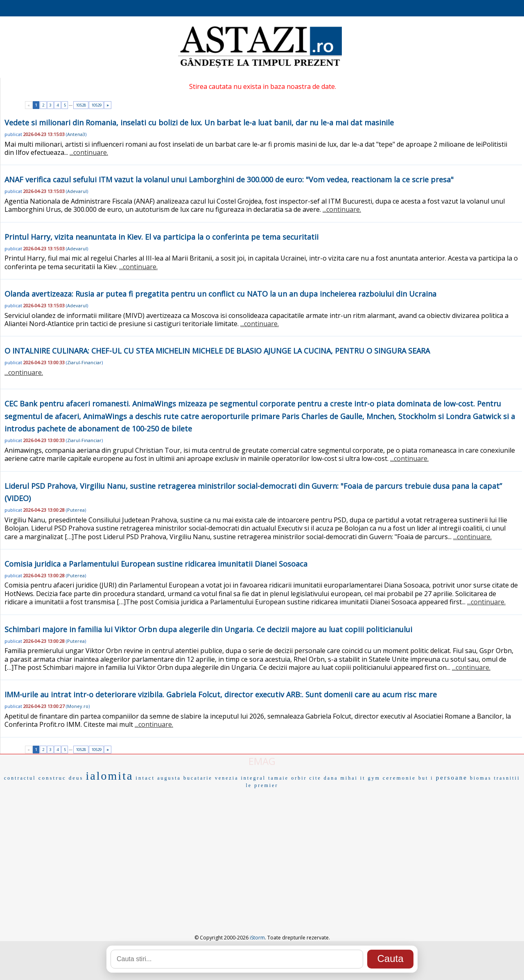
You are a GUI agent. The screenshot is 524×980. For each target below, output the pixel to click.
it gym (370, 778)
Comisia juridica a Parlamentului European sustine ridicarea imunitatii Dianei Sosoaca (156, 564)
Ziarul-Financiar (84, 362)
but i (426, 778)
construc (52, 778)
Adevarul (77, 191)
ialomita (110, 776)
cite (315, 778)
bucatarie (198, 778)
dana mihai (341, 778)
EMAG (262, 761)
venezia (227, 778)
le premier (262, 785)
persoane (452, 778)
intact (145, 778)
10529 (96, 105)
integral (254, 778)
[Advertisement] (262, 852)
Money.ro (78, 706)
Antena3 (76, 134)
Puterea (76, 510)
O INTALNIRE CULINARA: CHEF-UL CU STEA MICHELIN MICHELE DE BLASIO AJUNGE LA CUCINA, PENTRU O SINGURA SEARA (217, 351)
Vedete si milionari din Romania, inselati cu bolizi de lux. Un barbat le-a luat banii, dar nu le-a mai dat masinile (199, 122)
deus (76, 778)
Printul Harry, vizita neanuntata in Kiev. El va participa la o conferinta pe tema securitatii (161, 237)
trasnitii (507, 778)
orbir (299, 778)
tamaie (278, 778)
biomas (481, 778)
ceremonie (399, 778)
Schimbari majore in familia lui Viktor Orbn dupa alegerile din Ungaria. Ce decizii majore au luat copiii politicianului (208, 629)
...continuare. (89, 152)
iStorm (257, 938)
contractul (20, 778)
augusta (169, 778)
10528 (81, 105)
